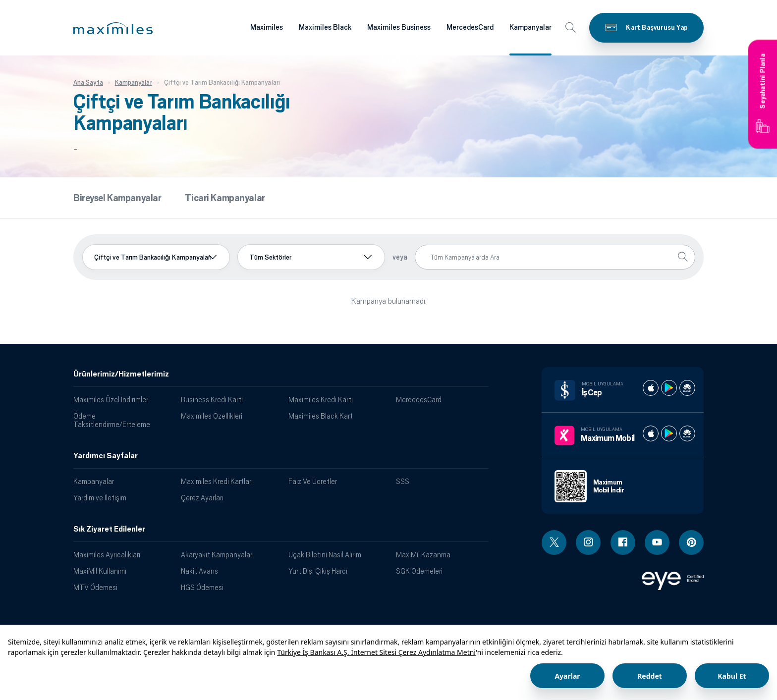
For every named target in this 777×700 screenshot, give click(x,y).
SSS (403, 481)
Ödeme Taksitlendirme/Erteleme (112, 420)
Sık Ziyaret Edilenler (109, 529)
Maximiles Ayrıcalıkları (107, 555)
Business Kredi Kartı (212, 400)
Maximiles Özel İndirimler (111, 400)
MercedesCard (419, 400)
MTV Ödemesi (95, 587)
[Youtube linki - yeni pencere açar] (657, 542)
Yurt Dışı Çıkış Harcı (318, 571)
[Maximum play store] (669, 433)
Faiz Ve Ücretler (313, 481)
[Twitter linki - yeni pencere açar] (554, 542)
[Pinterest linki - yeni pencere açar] (691, 542)
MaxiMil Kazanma (423, 555)
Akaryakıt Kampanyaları (217, 555)
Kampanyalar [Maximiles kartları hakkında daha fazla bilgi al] (530, 27)
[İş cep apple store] (651, 388)
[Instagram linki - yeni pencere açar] (588, 542)
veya (400, 257)
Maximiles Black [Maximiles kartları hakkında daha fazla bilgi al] (325, 27)
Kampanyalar (94, 481)
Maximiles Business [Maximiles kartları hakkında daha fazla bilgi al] (399, 27)
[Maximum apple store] (651, 433)
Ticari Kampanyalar (225, 198)
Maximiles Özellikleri (212, 416)
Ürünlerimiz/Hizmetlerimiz (121, 374)
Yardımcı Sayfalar (106, 456)
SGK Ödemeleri (419, 571)
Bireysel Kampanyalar (117, 198)
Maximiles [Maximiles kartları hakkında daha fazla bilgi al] (267, 27)
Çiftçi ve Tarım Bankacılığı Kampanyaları (153, 257)
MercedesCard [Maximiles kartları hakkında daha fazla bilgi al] (470, 27)
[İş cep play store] (669, 388)
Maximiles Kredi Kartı (321, 400)
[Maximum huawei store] (687, 433)
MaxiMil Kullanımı (100, 571)
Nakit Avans (199, 571)
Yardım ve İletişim (100, 498)
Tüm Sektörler (270, 257)
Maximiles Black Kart (321, 416)
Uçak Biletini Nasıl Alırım (325, 555)
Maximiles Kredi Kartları (217, 481)
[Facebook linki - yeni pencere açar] (623, 542)
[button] (113, 28)
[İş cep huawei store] (687, 388)
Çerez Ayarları (202, 498)
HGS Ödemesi (202, 587)
